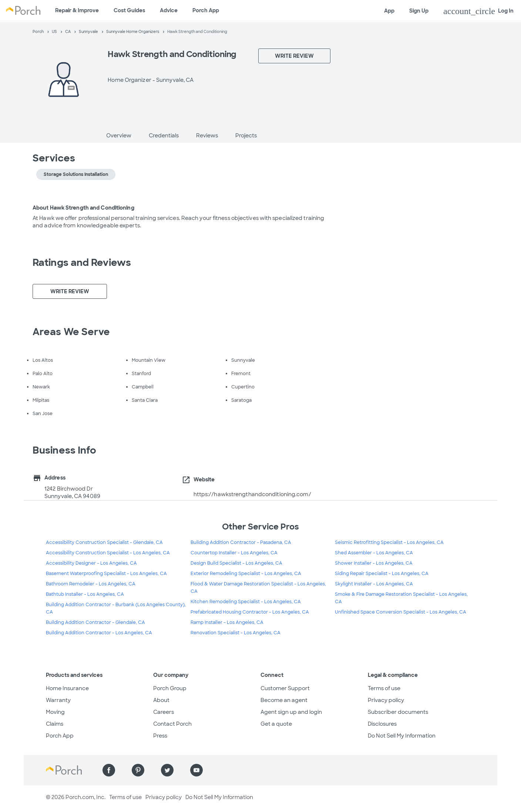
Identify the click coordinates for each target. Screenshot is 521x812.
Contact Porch (172, 724)
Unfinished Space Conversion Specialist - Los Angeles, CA (401, 612)
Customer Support (285, 688)
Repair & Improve (77, 10)
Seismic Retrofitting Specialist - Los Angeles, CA (389, 542)
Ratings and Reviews (82, 263)
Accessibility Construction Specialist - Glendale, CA (104, 542)
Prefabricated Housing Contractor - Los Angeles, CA (250, 612)
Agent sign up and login (291, 712)
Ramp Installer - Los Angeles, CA (227, 622)
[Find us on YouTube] (196, 770)
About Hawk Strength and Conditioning (83, 208)
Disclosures (382, 724)
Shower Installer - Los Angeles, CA (374, 563)
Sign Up (419, 11)
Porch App (206, 10)
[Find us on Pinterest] (138, 770)
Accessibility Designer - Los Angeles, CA (91, 563)
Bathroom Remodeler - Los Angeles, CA (91, 584)
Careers (164, 712)
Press (160, 736)
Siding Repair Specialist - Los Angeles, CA (382, 574)
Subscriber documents (398, 712)
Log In (478, 11)
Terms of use (384, 688)
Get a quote (276, 724)
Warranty (58, 700)
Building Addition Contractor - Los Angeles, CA (99, 633)
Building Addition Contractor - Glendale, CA (95, 622)
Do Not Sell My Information (402, 736)
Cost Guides (129, 10)
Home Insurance (67, 688)
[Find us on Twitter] (167, 770)
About (161, 700)
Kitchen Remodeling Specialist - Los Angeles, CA (246, 602)
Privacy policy (386, 700)
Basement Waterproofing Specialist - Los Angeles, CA (106, 574)
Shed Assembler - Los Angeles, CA (374, 553)
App (389, 11)
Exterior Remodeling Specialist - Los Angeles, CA (246, 574)
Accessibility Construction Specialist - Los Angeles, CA (108, 553)
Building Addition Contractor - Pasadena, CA (241, 542)
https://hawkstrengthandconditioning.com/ (252, 494)
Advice (169, 10)
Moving (55, 712)
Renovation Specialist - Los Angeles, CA (236, 633)
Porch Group (170, 688)
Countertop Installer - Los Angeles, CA (234, 553)
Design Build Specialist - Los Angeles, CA (236, 563)
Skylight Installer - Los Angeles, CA (374, 584)
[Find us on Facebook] (109, 770)
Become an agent (284, 700)
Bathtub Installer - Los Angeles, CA (85, 594)
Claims (55, 724)
